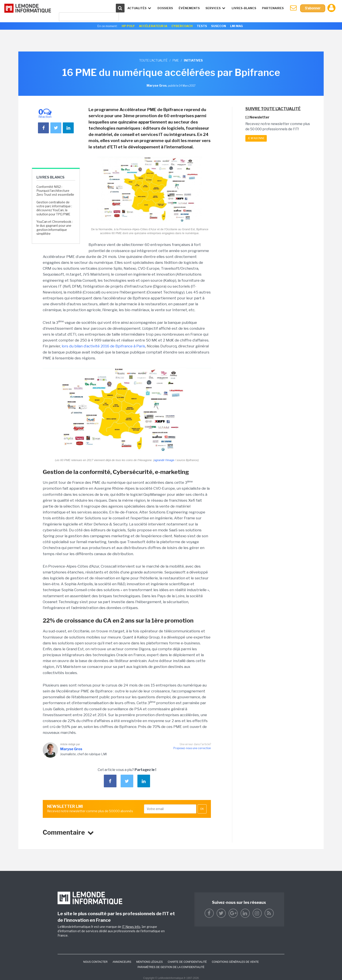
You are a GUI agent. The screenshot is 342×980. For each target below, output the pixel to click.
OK (202, 809)
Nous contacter (95, 962)
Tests (202, 26)
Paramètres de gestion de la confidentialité (171, 967)
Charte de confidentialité (187, 962)
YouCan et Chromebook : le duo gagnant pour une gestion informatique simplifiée (55, 228)
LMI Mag (236, 26)
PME (176, 60)
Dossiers (165, 8)
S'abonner (313, 8)
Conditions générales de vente (235, 962)
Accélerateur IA (153, 26)
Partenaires (273, 8)
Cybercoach (182, 26)
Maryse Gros (71, 749)
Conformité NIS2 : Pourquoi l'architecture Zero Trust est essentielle (55, 191)
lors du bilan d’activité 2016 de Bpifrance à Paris (103, 346)
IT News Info (131, 927)
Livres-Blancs (244, 8)
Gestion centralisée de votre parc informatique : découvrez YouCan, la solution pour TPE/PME (54, 208)
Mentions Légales (150, 962)
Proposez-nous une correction (192, 748)
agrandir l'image (164, 460)
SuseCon (219, 26)
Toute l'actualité (153, 60)
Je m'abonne (256, 138)
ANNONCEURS (122, 962)
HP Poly (128, 26)
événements (189, 8)
